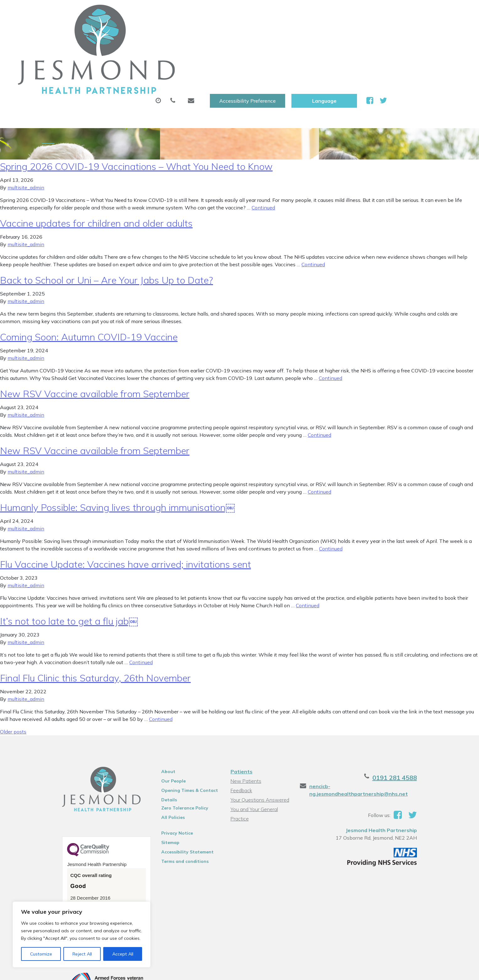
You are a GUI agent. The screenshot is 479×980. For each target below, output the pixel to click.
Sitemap (160, 796)
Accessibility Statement (177, 805)
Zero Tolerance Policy (175, 761)
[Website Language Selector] (398, 12)
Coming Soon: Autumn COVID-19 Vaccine (89, 290)
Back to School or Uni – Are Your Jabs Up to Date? (106, 233)
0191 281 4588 (417, 731)
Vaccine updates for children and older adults (96, 176)
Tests (325, 31)
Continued (263, 161)
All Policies (163, 771)
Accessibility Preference (322, 12)
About (113, 31)
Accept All (123, 954)
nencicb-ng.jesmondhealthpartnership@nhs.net (379, 739)
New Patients (368, 31)
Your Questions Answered (259, 753)
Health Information (129, 53)
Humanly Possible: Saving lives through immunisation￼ (117, 461)
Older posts (13, 685)
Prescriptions (225, 31)
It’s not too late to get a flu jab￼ (69, 574)
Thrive (433, 970)
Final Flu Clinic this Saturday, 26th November (95, 631)
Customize (41, 954)
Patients (240, 725)
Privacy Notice (167, 786)
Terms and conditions (175, 815)
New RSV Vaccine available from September (95, 347)
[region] (82, 934)
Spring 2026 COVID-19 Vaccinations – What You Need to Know (136, 120)
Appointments (167, 31)
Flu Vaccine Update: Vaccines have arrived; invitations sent (125, 517)
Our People (163, 734)
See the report (67, 862)
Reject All (82, 954)
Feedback (240, 744)
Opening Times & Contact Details (180, 744)
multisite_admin (26, 141)
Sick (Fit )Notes (279, 31)
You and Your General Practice (253, 763)
